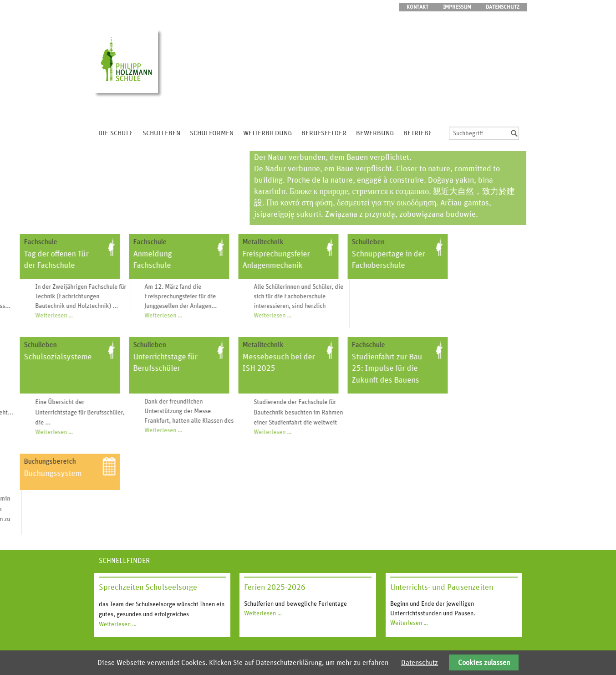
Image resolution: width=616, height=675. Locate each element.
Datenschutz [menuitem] (503, 7)
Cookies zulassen (484, 663)
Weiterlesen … (71, 316)
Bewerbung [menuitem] (375, 133)
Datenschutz (420, 663)
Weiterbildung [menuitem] (267, 133)
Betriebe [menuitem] (418, 133)
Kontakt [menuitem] (417, 7)
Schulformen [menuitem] (212, 133)
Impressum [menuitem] (457, 7)
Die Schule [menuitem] (116, 133)
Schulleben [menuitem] (161, 133)
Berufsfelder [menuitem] (324, 133)
